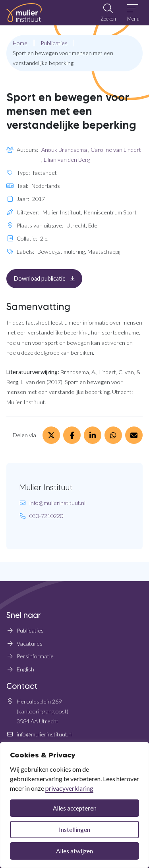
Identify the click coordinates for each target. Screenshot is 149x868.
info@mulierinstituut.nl (57, 503)
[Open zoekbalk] (108, 13)
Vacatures (30, 643)
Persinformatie (35, 656)
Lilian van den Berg (67, 160)
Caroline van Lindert (116, 150)
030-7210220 (46, 516)
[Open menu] (133, 13)
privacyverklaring (69, 788)
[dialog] (74, 805)
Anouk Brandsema (64, 150)
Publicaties (30, 630)
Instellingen (74, 830)
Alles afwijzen (74, 851)
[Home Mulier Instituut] (24, 13)
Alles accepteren (75, 808)
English (25, 669)
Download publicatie (48, 278)
